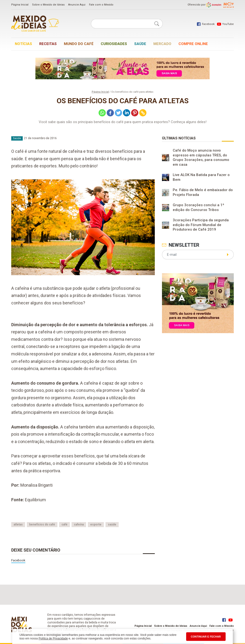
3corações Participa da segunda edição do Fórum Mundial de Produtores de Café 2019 (201, 225)
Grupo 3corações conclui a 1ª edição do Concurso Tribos (198, 207)
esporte (96, 524)
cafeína (79, 524)
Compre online (193, 44)
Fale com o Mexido (101, 5)
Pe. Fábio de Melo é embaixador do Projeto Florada (203, 192)
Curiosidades (114, 44)
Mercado (162, 44)
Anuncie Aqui (77, 5)
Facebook (18, 560)
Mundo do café (79, 44)
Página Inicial (20, 5)
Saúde (140, 44)
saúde (112, 524)
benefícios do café (42, 524)
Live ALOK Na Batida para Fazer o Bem (201, 177)
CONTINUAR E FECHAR (206, 637)
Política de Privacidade (53, 638)
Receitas (48, 44)
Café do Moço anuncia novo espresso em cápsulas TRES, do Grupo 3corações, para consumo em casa (201, 157)
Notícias (23, 44)
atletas (18, 524)
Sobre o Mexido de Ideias (48, 5)
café (64, 524)
